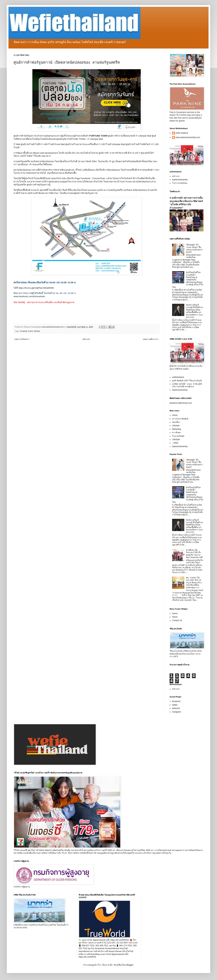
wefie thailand (182, 133)
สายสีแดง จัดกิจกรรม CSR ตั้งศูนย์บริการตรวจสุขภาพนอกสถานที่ (194, 554)
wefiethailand (178, 377)
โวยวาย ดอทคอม (180, 183)
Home (175, 415)
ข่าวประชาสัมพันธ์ (180, 419)
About (175, 617)
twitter (175, 705)
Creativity (24, 331)
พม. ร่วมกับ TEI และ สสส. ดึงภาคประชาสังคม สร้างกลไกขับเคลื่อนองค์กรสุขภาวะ (194, 583)
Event (31, 331)
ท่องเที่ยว (176, 422)
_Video (175, 443)
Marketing (177, 429)
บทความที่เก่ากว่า (151, 339)
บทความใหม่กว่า (22, 339)
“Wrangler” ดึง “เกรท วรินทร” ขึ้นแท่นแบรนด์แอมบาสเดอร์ (194, 248)
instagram (177, 712)
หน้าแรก (86, 339)
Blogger (130, 965)
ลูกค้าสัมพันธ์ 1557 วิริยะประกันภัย (187, 381)
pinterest (176, 708)
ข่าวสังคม (176, 433)
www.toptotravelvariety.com (188, 137)
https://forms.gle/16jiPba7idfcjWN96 (36, 288)
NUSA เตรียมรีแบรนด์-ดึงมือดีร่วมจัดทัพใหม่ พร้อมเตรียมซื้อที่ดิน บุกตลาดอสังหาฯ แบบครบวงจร (194, 311)
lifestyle (37, 331)
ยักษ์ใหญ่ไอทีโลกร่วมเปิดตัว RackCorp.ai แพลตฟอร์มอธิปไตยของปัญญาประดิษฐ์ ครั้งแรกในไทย (188, 280)
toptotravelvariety (180, 180)
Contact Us (177, 620)
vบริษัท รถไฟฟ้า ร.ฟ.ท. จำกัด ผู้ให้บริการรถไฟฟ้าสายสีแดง (187, 385)
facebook (176, 701)
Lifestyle (176, 426)
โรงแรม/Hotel (178, 436)
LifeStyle (176, 439)
